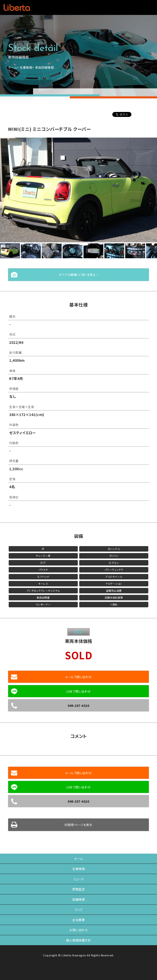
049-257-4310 (78, 705)
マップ (79, 909)
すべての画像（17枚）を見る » (78, 275)
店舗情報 (78, 899)
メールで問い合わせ (78, 677)
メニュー (146, 7)
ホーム (12, 67)
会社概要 (78, 920)
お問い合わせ (78, 930)
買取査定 (78, 889)
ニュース (79, 879)
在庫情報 (26, 67)
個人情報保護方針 (78, 940)
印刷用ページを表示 (78, 825)
